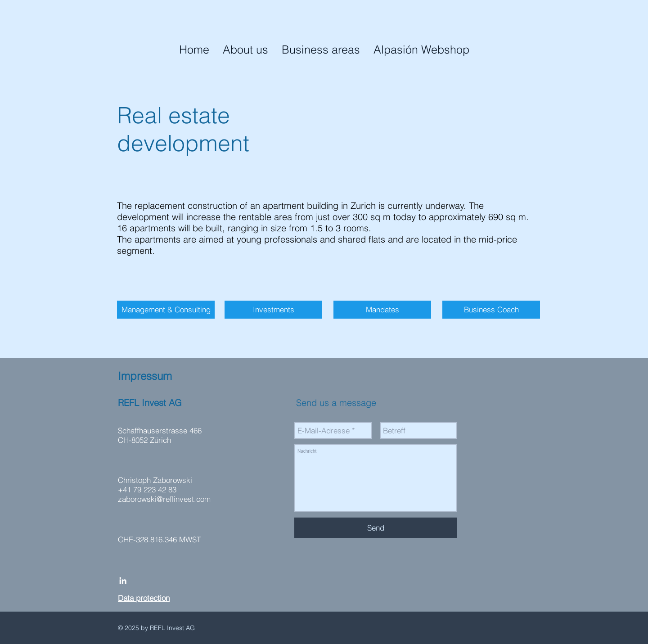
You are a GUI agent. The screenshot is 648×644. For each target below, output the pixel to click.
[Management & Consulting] (166, 310)
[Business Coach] (491, 310)
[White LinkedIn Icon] (123, 581)
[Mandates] (382, 310)
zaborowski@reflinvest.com (164, 499)
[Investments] (273, 310)
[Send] (376, 528)
